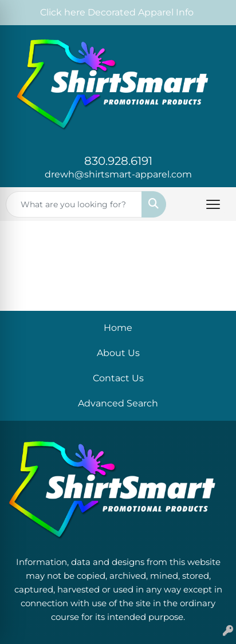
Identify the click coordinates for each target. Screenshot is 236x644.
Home (118, 328)
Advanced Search (118, 403)
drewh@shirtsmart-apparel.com (118, 174)
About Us (118, 353)
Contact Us (118, 378)
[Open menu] (213, 204)
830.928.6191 (118, 161)
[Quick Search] (74, 204)
